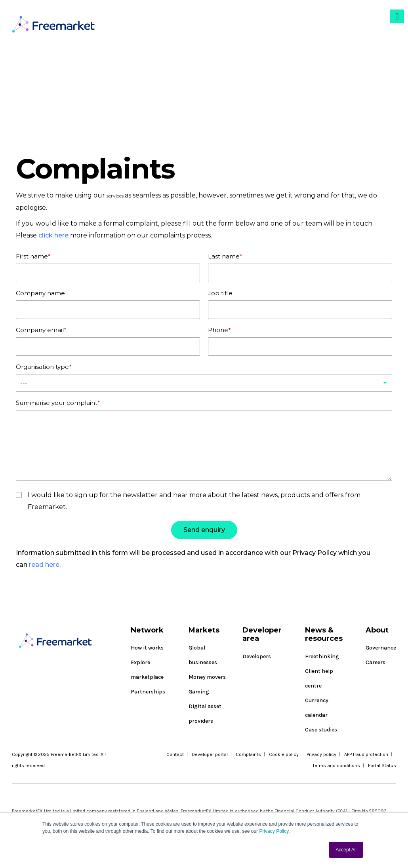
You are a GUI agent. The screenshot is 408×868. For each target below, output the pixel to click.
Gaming (199, 692)
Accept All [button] (346, 850)
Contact (175, 754)
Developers (257, 656)
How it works (147, 648)
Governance (381, 648)
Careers (376, 662)
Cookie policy (284, 754)
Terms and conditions (336, 765)
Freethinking (322, 656)
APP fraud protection (366, 754)
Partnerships (148, 692)
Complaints (248, 754)
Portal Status (382, 765)
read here (44, 567)
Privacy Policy (274, 831)
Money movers (207, 677)
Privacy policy (321, 754)
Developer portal (210, 754)
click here (54, 235)
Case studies (321, 730)
